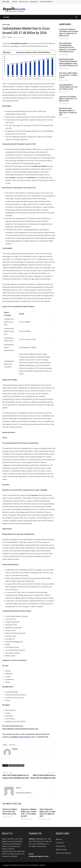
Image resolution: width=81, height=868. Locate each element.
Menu (6, 17)
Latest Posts (12, 745)
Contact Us (60, 843)
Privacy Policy (34, 2)
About (5, 745)
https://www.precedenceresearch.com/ (24, 729)
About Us (15, 2)
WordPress (36, 865)
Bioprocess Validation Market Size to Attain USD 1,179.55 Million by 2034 (29, 813)
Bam (44, 865)
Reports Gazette (19, 865)
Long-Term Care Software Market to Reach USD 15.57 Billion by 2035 (68, 99)
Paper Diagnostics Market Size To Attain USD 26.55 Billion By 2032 (47, 813)
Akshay (10, 37)
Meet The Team (24, 2)
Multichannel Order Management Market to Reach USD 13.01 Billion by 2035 (68, 112)
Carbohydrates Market (16, 765)
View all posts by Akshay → (24, 793)
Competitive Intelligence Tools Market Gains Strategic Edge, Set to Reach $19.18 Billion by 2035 (69, 32)
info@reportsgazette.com (39, 856)
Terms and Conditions (46, 2)
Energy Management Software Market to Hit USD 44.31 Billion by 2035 (68, 87)
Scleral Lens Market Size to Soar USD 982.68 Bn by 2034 (10, 812)
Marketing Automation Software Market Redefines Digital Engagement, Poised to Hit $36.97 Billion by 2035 (68, 62)
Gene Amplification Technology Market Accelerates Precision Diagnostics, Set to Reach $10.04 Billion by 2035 (68, 47)
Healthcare (6, 25)
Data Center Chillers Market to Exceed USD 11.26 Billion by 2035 (68, 75)
